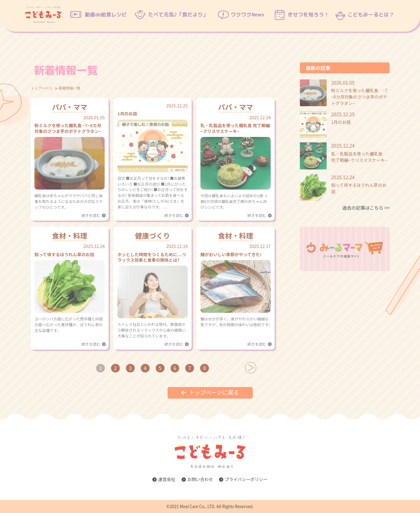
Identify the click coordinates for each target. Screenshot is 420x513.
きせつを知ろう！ (308, 14)
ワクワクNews (248, 14)
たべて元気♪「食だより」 (178, 14)
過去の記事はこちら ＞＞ (366, 208)
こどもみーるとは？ (371, 14)
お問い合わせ (197, 479)
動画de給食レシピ (106, 14)
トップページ (42, 88)
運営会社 (164, 479)
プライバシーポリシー (243, 479)
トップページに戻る (210, 392)
